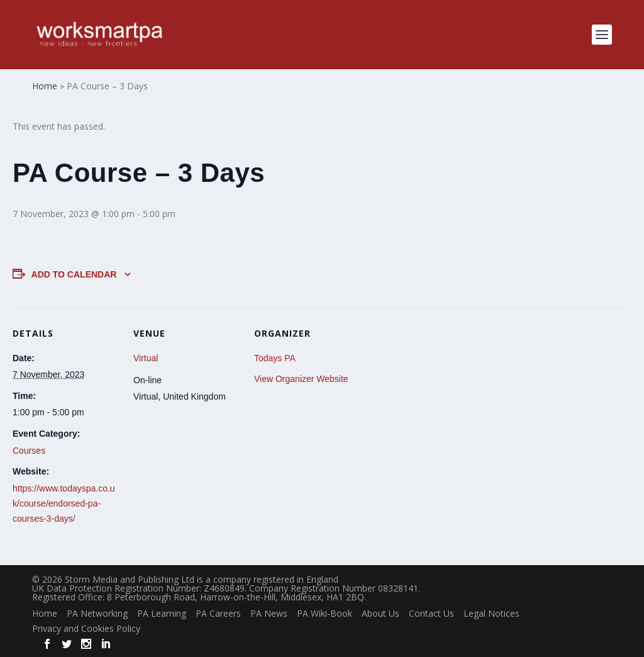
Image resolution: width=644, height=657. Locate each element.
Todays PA (275, 358)
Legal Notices (491, 613)
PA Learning (162, 613)
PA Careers (218, 613)
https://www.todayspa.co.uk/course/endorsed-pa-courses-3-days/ (64, 503)
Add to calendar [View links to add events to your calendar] (74, 274)
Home (45, 613)
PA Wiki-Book (325, 613)
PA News (269, 613)
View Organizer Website (301, 379)
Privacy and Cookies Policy (86, 628)
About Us (380, 613)
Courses (29, 451)
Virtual (146, 358)
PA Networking (97, 613)
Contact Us (431, 613)
